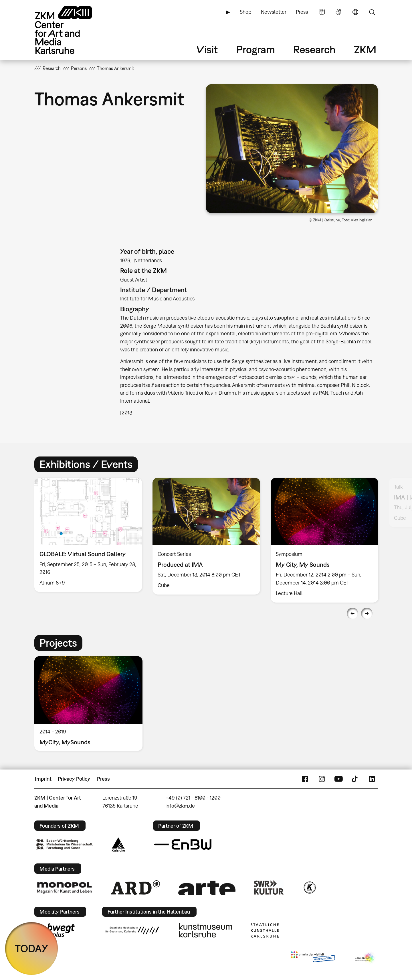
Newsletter (274, 12)
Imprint (43, 779)
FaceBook (305, 779)
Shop (245, 12)
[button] (292, 149)
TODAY (32, 948)
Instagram (322, 779)
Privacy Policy (74, 779)
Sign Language (338, 12)
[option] (88, 535)
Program (256, 49)
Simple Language (322, 12)
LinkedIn (372, 779)
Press (302, 12)
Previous (352, 613)
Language (355, 12)
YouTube (338, 779)
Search (372, 12)
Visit (207, 49)
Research (314, 49)
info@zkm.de (180, 806)
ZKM (365, 49)
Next (367, 613)
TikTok (355, 779)
